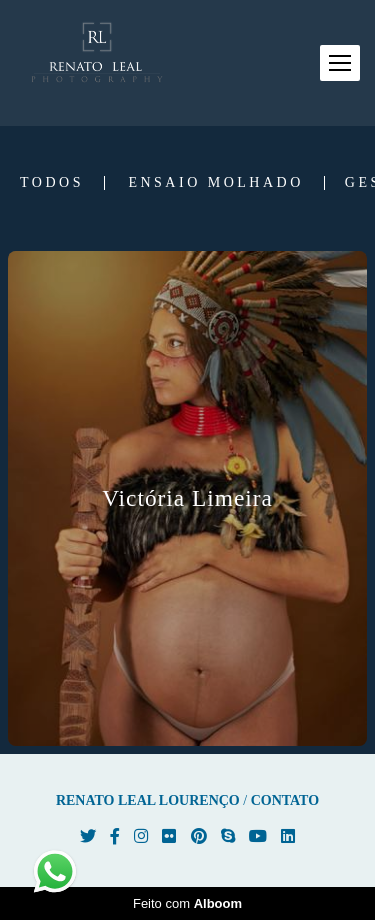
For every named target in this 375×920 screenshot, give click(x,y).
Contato (285, 801)
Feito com (187, 903)
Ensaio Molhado (215, 183)
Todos (52, 183)
